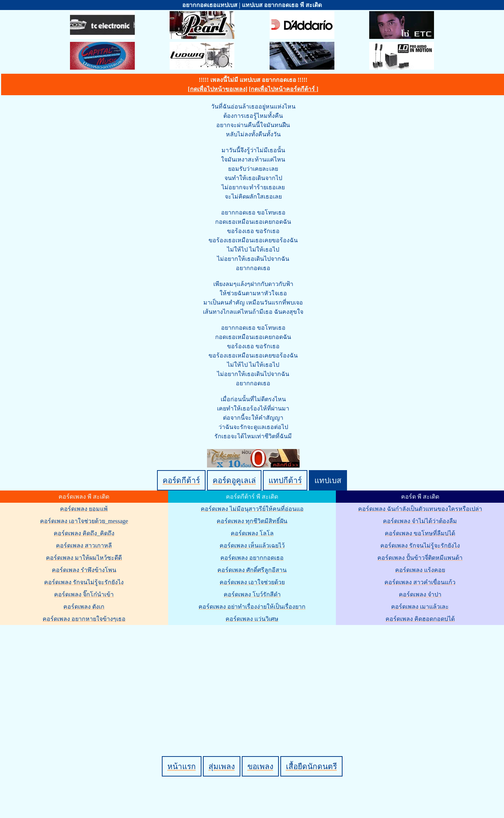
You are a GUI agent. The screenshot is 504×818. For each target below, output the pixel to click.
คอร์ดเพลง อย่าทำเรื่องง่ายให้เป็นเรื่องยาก (252, 607)
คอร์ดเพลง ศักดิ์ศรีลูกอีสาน (252, 570)
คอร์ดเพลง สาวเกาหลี (84, 546)
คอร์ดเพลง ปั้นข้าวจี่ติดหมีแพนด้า (420, 558)
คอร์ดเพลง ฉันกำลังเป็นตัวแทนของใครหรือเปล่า (420, 509)
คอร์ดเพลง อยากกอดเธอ (252, 558)
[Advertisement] (253, 678)
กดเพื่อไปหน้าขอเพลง (218, 89)
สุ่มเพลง (222, 766)
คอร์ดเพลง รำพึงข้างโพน (84, 570)
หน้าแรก (182, 766)
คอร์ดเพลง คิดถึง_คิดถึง (84, 533)
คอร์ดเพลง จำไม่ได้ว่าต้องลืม (420, 521)
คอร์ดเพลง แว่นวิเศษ (252, 619)
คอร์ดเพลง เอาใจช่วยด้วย (252, 582)
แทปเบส (328, 480)
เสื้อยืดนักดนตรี (311, 766)
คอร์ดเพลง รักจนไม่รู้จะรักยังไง (84, 582)
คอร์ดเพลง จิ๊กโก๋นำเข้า (84, 594)
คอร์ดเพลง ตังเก (84, 607)
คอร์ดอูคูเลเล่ (234, 480)
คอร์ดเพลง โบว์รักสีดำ (252, 594)
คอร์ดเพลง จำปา (420, 594)
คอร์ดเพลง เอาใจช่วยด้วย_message (84, 521)
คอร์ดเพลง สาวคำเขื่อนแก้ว (420, 582)
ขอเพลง (260, 766)
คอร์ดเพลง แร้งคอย (420, 570)
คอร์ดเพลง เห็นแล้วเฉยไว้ (252, 546)
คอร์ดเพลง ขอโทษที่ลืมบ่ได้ (420, 533)
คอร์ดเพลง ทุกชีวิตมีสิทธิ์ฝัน (252, 521)
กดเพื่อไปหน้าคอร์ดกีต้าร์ (283, 89)
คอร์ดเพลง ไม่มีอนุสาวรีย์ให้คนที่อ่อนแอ (252, 509)
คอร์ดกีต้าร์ (181, 480)
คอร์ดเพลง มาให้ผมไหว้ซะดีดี (84, 558)
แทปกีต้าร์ (285, 480)
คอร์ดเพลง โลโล (252, 533)
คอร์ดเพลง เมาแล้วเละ (420, 607)
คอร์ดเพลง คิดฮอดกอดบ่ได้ (420, 619)
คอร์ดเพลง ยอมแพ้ (84, 509)
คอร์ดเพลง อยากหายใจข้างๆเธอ (84, 619)
